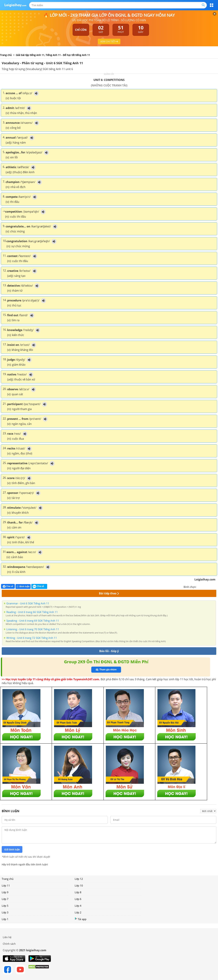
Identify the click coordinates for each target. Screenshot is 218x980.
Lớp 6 (78, 899)
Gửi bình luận (12, 850)
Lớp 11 (6, 885)
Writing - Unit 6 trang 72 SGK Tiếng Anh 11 (32, 638)
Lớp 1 (5, 919)
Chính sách (9, 944)
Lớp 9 (5, 892)
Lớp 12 (79, 879)
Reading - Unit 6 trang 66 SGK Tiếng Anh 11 (32, 612)
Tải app (81, 919)
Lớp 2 (78, 912)
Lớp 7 (5, 899)
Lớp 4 (78, 906)
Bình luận (23, 586)
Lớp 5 (5, 906)
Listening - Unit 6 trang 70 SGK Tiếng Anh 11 (33, 629)
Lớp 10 (79, 885)
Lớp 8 (78, 892)
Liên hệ (7, 937)
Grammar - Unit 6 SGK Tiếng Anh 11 (28, 603)
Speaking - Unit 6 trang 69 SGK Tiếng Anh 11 (33, 621)
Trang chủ (8, 879)
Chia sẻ (8, 586)
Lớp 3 (5, 912)
